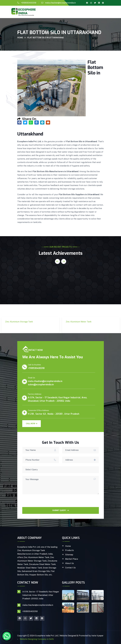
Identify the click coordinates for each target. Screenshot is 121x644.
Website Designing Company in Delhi (36, 639)
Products (69, 550)
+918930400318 (29, 3)
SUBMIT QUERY (61, 510)
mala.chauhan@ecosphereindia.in (60, 3)
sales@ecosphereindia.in (41, 385)
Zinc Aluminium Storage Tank (24, 326)
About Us (69, 563)
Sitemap (69, 555)
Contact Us (70, 568)
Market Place (72, 559)
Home (20, 38)
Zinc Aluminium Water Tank (84, 326)
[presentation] (41, 502)
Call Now (32, 424)
